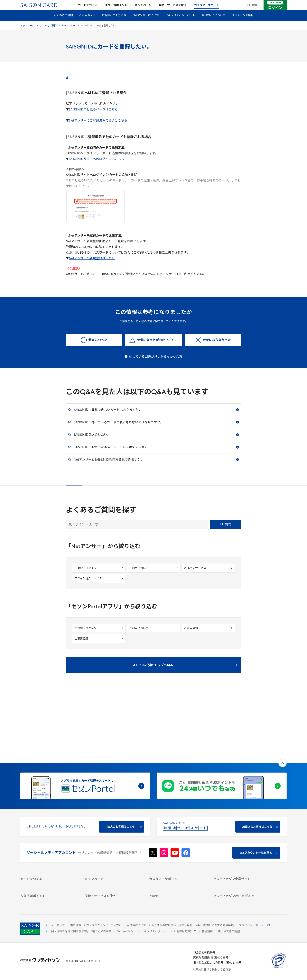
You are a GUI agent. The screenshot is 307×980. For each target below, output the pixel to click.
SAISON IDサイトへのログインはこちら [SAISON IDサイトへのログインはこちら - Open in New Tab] (97, 165)
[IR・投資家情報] (241, 842)
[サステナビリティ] (241, 837)
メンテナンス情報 (243, 22)
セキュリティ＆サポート (180, 22)
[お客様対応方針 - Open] (184, 932)
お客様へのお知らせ (114, 22)
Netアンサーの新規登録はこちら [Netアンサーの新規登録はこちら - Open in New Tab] (92, 265)
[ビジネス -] (241, 832)
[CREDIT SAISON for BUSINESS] (85, 762)
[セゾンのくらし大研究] (241, 884)
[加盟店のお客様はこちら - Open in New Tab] (222, 762)
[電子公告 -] (241, 847)
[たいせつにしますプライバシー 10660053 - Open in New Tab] (278, 968)
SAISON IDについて (213, 22)
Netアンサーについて (146, 22)
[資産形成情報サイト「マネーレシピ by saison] (241, 877)
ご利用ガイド (87, 22)
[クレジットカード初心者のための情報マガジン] (241, 868)
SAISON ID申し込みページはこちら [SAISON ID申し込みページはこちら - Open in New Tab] (93, 116)
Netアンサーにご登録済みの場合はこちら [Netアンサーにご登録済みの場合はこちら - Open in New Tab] (98, 127)
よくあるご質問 (63, 22)
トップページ (27, 32)
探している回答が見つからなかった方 (156, 363)
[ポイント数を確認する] (48, 901)
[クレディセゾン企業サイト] (241, 822)
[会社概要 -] (241, 827)
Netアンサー (69, 32)
